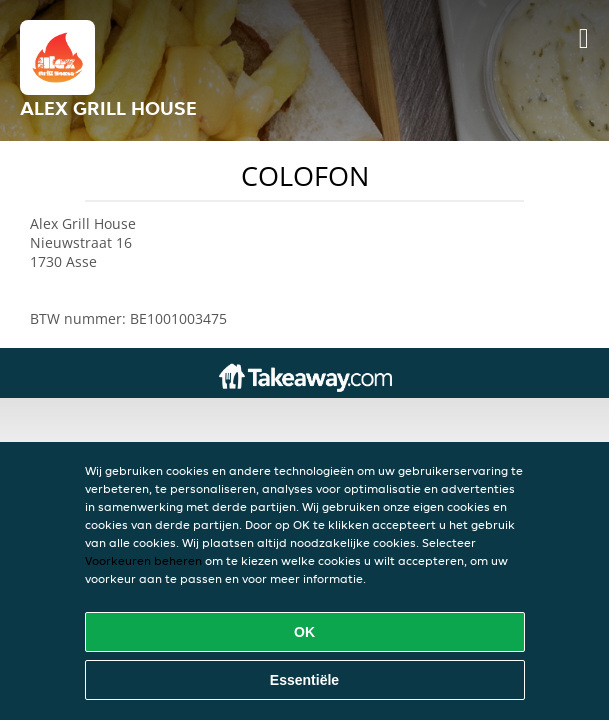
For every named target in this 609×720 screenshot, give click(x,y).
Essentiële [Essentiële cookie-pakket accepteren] (304, 680)
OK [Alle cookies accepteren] (304, 632)
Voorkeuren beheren (143, 560)
